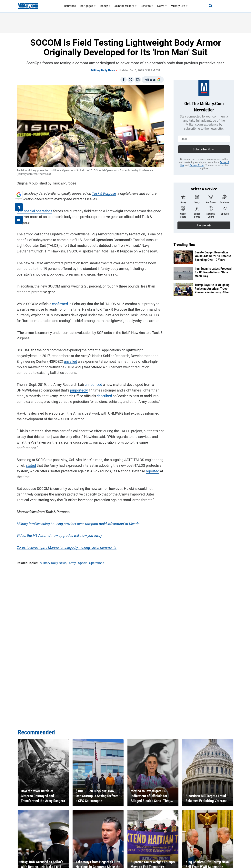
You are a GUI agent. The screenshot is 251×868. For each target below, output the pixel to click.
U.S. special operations (35, 211)
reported (153, 471)
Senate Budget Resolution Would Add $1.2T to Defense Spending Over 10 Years (213, 256)
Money (105, 6)
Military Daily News (103, 70)
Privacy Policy (197, 165)
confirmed (60, 304)
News (162, 6)
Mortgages (88, 6)
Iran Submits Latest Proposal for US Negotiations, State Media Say (213, 272)
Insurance (70, 6)
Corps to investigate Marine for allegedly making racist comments (67, 547)
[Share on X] (131, 80)
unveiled (70, 361)
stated (31, 465)
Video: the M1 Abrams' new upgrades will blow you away (59, 536)
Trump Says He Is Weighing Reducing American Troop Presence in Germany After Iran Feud (212, 289)
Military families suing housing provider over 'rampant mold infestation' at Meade (78, 524)
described (104, 396)
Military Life (179, 6)
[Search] (211, 6)
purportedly (79, 390)
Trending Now (185, 245)
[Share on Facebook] (124, 80)
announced (93, 385)
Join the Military (126, 6)
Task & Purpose (104, 193)
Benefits (147, 6)
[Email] (138, 80)
